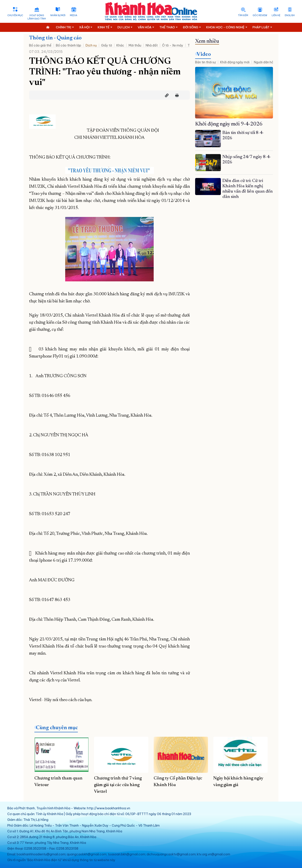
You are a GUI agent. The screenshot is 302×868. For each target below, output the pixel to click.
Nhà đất (152, 45)
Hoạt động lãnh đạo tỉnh (37, 17)
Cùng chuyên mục (57, 728)
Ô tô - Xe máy (173, 45)
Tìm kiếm (243, 15)
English (290, 15)
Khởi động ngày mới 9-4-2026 (229, 124)
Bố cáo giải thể (40, 45)
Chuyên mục (15, 15)
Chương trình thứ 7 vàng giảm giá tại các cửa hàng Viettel (118, 785)
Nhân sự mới (58, 15)
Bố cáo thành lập (69, 45)
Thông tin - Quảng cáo (55, 38)
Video (204, 54)
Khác (120, 45)
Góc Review (260, 15)
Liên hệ (276, 15)
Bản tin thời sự (205, 62)
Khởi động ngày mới (235, 62)
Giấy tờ (107, 45)
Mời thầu (135, 45)
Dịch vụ (91, 45)
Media (74, 15)
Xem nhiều (207, 41)
